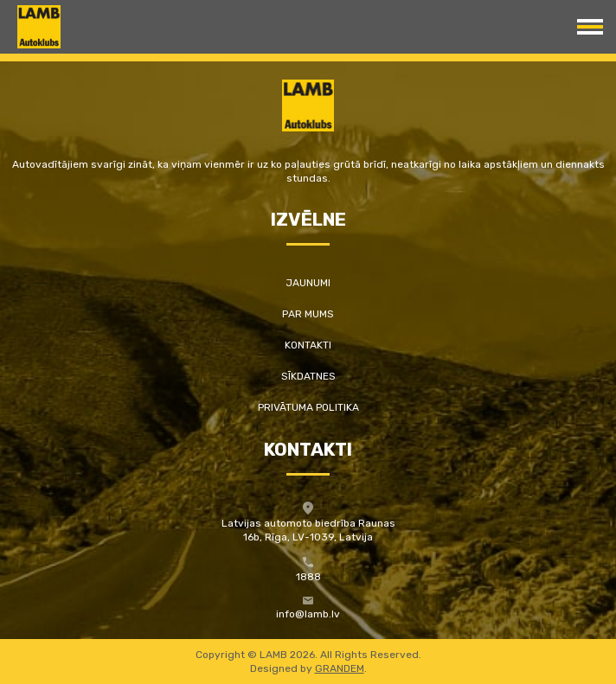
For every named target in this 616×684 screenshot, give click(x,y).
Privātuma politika (308, 407)
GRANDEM (340, 668)
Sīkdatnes (308, 376)
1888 (308, 577)
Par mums (308, 314)
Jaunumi (308, 283)
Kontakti (308, 345)
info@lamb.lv (308, 614)
